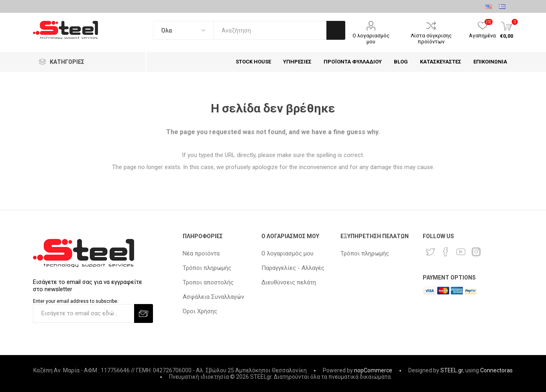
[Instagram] (476, 252)
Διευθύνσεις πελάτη (289, 282)
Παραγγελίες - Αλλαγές (293, 268)
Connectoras (496, 370)
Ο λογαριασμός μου (371, 39)
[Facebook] (446, 252)
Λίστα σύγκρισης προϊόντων (431, 39)
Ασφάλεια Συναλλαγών (213, 297)
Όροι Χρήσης (200, 311)
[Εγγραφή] (84, 313)
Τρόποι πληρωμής (207, 268)
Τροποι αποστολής (208, 282)
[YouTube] (461, 252)
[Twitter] (430, 252)
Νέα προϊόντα (201, 253)
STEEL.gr (452, 370)
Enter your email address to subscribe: (76, 301)
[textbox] (270, 30)
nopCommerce (373, 370)
